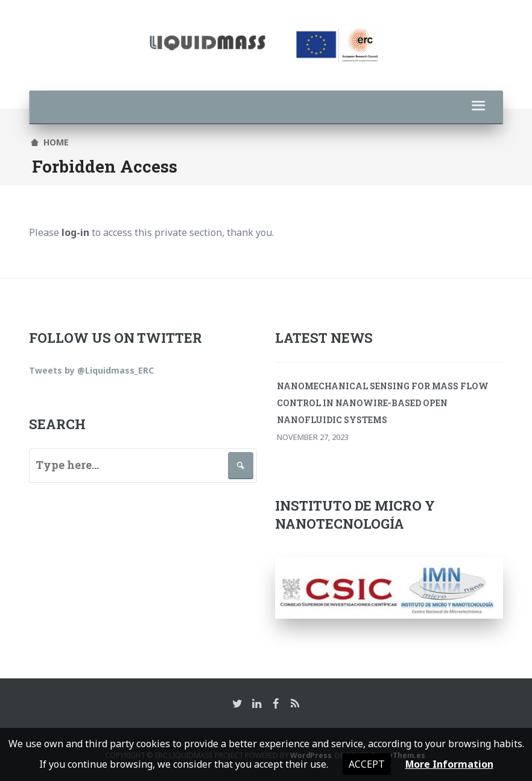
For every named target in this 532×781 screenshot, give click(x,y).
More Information (449, 764)
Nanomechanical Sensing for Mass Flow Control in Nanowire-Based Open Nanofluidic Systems (383, 402)
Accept (366, 764)
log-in (75, 232)
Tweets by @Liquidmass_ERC (91, 370)
